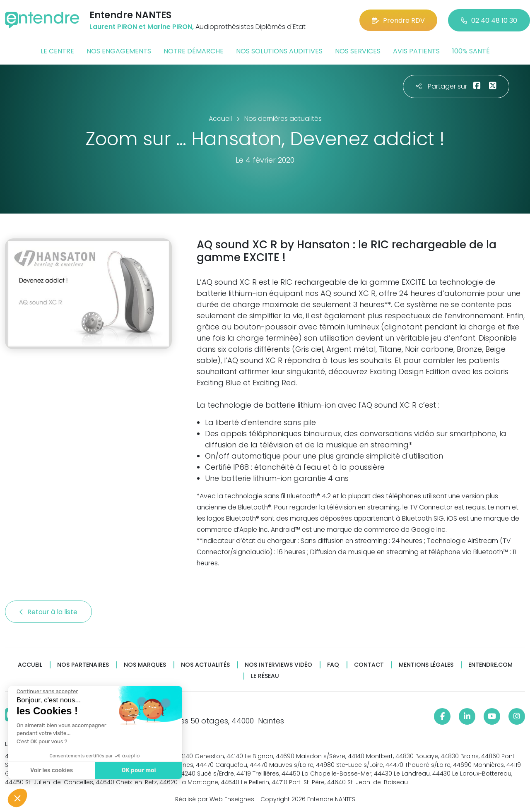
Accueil (30, 665)
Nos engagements (119, 51)
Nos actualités (205, 665)
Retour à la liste (48, 612)
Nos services (358, 51)
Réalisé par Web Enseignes (215, 799)
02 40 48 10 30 (489, 20)
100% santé (471, 51)
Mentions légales (426, 665)
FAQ (333, 665)
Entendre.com (490, 665)
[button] (17, 798)
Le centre (57, 51)
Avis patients (416, 51)
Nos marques (145, 665)
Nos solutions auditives (279, 51)
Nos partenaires (83, 665)
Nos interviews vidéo (278, 665)
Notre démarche (194, 51)
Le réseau (265, 676)
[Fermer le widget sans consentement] (47, 692)
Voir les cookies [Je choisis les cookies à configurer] (51, 770)
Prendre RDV (398, 20)
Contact (369, 665)
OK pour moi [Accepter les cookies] (139, 770)
